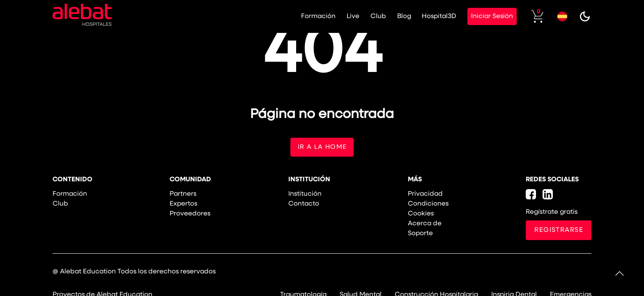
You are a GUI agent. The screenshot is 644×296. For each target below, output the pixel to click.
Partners (183, 194)
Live (340, 16)
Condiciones (428, 204)
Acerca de (425, 224)
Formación (304, 16)
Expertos (183, 204)
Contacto (304, 204)
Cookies (421, 214)
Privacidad (425, 194)
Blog (396, 16)
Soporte (420, 234)
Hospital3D (433, 16)
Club (368, 16)
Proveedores (190, 214)
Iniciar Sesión (488, 16)
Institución (305, 194)
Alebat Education (88, 272)
